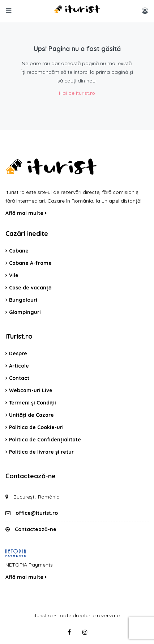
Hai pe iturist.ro (77, 93)
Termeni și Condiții (33, 403)
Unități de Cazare (31, 415)
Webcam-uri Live (31, 390)
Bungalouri (23, 300)
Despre (18, 353)
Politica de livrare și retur (41, 452)
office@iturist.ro (37, 513)
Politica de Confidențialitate (45, 440)
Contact (19, 378)
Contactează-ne (36, 529)
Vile (14, 275)
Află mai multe (26, 213)
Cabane (19, 251)
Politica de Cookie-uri (36, 427)
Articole (19, 366)
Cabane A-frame (30, 263)
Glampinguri (25, 312)
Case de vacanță (30, 288)
